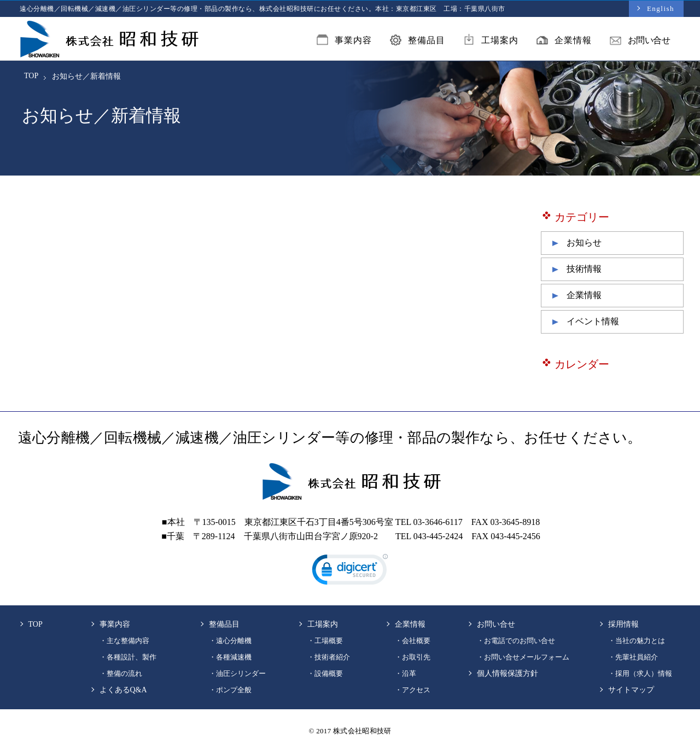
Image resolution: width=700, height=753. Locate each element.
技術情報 (584, 269)
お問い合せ (640, 42)
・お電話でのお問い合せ (516, 641)
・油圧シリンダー (237, 673)
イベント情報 (593, 321)
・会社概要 (413, 641)
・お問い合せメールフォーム (523, 657)
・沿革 (406, 673)
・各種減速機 (230, 657)
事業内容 (344, 42)
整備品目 (418, 42)
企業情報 (564, 42)
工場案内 (491, 42)
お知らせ (584, 243)
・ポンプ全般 (230, 690)
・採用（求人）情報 (640, 673)
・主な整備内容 (124, 641)
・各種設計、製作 (128, 657)
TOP (31, 76)
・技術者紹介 (329, 657)
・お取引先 (413, 657)
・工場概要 (325, 641)
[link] (350, 572)
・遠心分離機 (230, 641)
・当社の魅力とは (637, 641)
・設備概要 (325, 673)
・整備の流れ (121, 673)
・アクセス (413, 690)
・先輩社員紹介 (633, 657)
